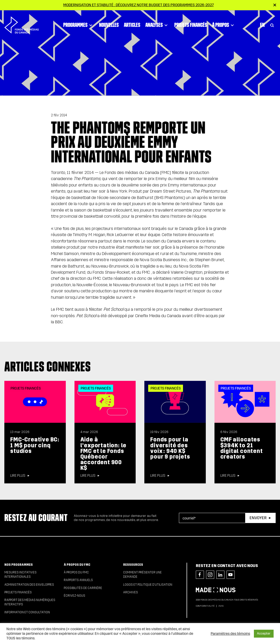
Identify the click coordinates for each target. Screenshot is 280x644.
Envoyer (258, 518)
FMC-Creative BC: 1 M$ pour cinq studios (35, 445)
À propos (224, 23)
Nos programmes (19, 565)
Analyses (157, 23)
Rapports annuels (78, 580)
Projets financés (191, 23)
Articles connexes (48, 367)
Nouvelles (109, 23)
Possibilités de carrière (83, 588)
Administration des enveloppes (29, 585)
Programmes (79, 23)
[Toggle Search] (272, 23)
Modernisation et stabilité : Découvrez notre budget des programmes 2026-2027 (138, 5)
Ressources (133, 565)
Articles (132, 23)
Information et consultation (27, 612)
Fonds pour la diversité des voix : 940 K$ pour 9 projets (170, 448)
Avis (221, 606)
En (262, 23)
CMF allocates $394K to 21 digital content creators (242, 448)
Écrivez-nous (74, 596)
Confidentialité (205, 606)
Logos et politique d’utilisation (148, 585)
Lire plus (18, 476)
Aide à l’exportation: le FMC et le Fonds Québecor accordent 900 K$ (104, 454)
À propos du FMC (77, 565)
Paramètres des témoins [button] (230, 634)
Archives (131, 592)
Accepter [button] (264, 634)
